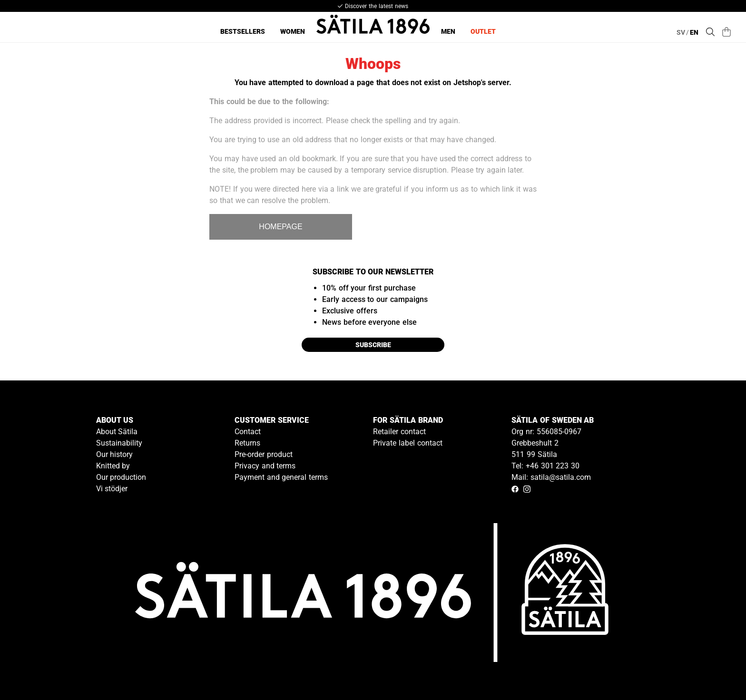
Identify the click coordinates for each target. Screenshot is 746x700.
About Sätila (117, 432)
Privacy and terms (265, 466)
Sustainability (119, 443)
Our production (121, 477)
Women (293, 31)
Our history (115, 454)
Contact (248, 432)
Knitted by (113, 466)
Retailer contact (399, 432)
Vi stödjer (112, 489)
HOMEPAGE (280, 227)
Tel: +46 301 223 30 (545, 466)
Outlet (483, 31)
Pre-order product (264, 454)
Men (448, 31)
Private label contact (408, 443)
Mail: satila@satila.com (551, 477)
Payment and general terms (281, 477)
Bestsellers (243, 31)
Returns (247, 443)
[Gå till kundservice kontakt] (717, 671)
